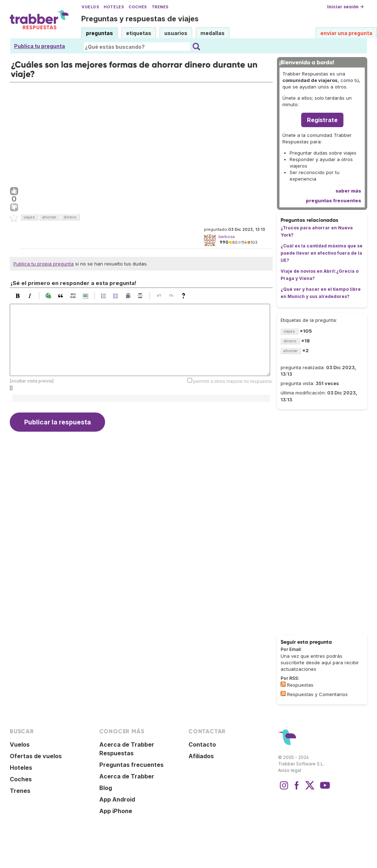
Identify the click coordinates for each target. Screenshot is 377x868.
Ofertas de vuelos (36, 756)
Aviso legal (290, 770)
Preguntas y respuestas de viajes (140, 19)
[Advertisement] (141, 133)
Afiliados (201, 756)
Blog (106, 788)
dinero (70, 217)
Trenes (160, 7)
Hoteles (114, 7)
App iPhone (116, 811)
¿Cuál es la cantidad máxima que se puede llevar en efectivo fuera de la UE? (322, 253)
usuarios (176, 33)
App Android (117, 799)
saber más (348, 191)
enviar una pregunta (346, 33)
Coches (138, 7)
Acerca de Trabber (127, 776)
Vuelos (90, 7)
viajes (29, 217)
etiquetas (139, 33)
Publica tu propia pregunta (44, 264)
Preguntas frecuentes (131, 765)
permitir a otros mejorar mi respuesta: (233, 381)
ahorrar (49, 217)
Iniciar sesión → (345, 7)
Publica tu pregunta (40, 46)
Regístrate (322, 120)
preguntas (99, 33)
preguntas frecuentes (333, 200)
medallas (213, 33)
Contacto (202, 744)
